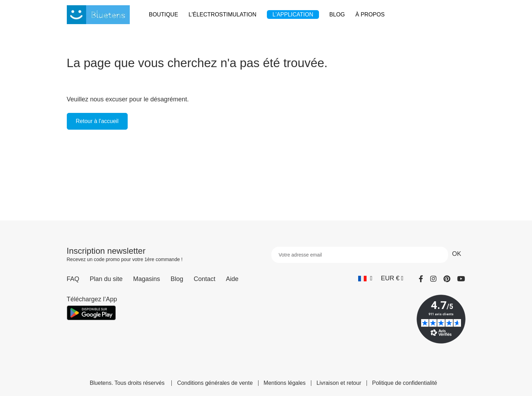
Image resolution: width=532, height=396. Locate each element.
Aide (232, 279)
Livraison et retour (339, 383)
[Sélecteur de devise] (392, 278)
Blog (177, 279)
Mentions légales (285, 383)
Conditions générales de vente (215, 383)
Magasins (147, 279)
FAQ (73, 279)
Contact (205, 279)
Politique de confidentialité (405, 383)
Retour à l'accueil (97, 121)
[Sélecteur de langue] (365, 278)
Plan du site (106, 279)
